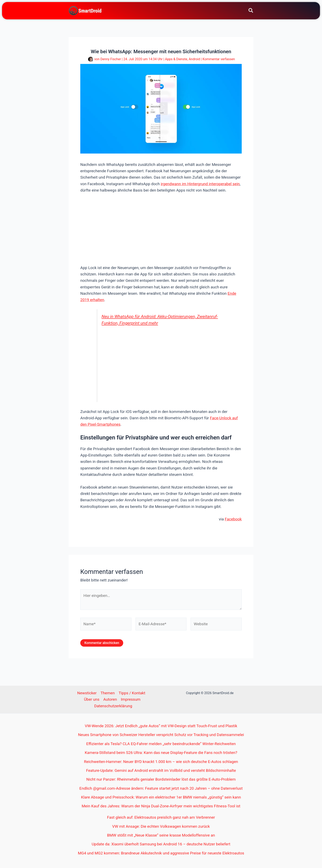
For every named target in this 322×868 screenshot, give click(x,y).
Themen (108, 693)
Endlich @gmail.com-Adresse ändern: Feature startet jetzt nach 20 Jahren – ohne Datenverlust (161, 788)
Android (194, 59)
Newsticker (87, 693)
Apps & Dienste (176, 59)
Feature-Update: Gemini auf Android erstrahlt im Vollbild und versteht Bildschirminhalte (161, 770)
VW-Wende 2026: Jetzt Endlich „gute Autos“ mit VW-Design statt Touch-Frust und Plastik (161, 726)
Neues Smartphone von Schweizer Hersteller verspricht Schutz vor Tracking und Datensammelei (161, 735)
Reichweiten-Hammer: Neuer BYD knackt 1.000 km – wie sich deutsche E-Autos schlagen (161, 762)
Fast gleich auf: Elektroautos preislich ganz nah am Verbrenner (161, 817)
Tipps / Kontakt (132, 693)
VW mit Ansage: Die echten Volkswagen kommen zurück (161, 826)
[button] (251, 11)
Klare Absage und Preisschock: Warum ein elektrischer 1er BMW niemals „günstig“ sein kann (161, 797)
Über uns (92, 699)
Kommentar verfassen (219, 59)
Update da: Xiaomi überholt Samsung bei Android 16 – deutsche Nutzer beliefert (161, 844)
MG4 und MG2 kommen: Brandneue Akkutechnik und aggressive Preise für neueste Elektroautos (161, 853)
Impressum (131, 699)
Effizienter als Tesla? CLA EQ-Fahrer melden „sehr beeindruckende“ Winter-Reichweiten (161, 744)
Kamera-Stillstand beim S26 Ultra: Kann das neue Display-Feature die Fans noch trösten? (161, 753)
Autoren (110, 699)
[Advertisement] (161, 229)
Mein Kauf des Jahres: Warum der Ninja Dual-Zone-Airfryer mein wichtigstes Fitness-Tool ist (161, 806)
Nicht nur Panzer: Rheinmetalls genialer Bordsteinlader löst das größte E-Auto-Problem (161, 779)
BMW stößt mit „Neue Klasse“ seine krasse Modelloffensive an (161, 835)
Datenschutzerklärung (113, 706)
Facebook (233, 519)
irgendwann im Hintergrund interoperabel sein (200, 184)
